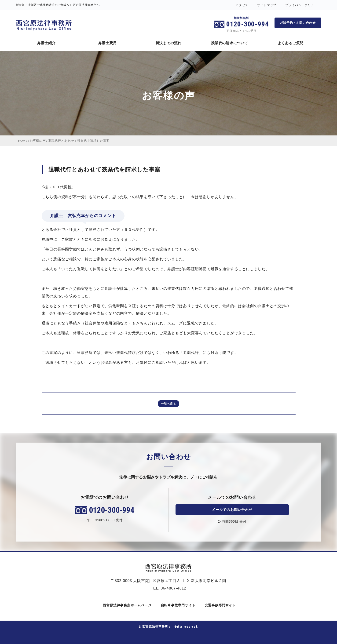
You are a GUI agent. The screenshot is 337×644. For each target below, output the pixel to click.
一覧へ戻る (168, 404)
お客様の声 (38, 141)
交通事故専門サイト (220, 605)
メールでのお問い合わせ (232, 510)
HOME (23, 141)
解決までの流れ (169, 43)
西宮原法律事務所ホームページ (126, 605)
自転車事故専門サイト (177, 605)
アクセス (242, 5)
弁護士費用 (108, 43)
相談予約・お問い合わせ (298, 23)
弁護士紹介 (46, 43)
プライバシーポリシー (301, 5)
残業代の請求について (230, 43)
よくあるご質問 (291, 43)
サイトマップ (267, 5)
